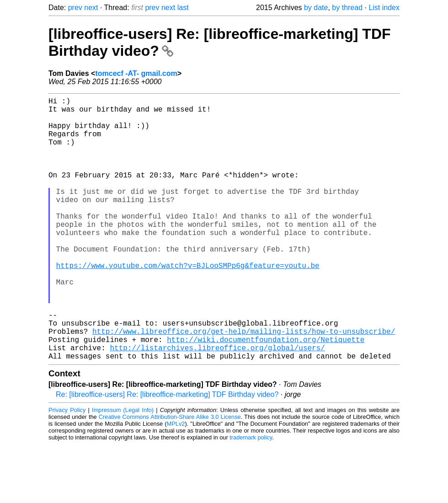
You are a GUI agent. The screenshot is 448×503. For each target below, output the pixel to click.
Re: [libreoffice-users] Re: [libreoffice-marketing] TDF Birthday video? (167, 453)
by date (316, 8)
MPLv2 (176, 482)
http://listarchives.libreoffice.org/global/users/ (217, 404)
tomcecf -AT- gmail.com (136, 73)
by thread (347, 8)
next (91, 8)
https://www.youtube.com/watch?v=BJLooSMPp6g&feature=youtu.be (188, 304)
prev (75, 8)
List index (384, 8)
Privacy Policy (67, 468)
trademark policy (251, 496)
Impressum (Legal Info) (123, 468)
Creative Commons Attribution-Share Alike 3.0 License (170, 475)
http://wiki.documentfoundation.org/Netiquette (266, 394)
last (183, 8)
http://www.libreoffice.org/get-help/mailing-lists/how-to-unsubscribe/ (244, 384)
